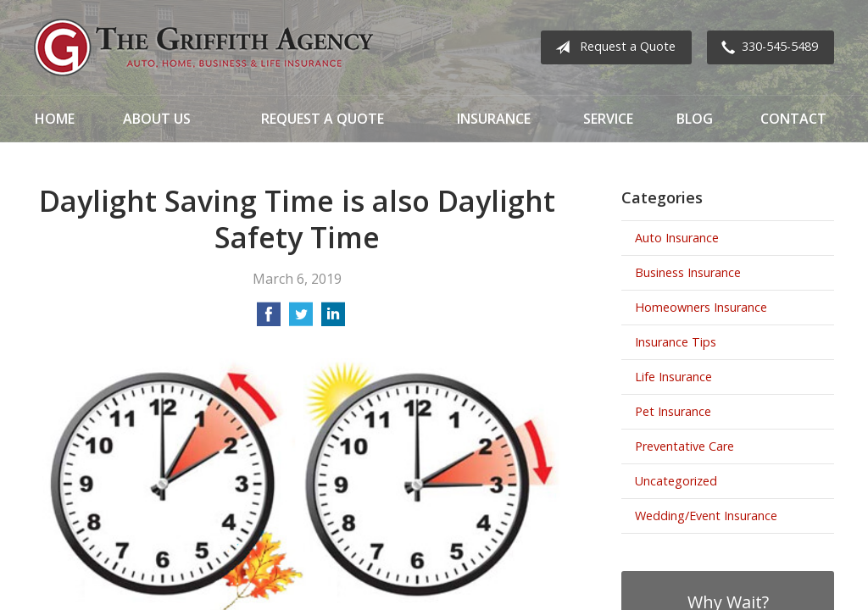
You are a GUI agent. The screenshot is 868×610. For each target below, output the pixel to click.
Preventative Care (684, 446)
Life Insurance (673, 377)
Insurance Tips (676, 342)
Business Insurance (688, 272)
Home (55, 119)
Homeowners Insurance (701, 307)
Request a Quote (612, 47)
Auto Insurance (677, 238)
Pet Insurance (673, 411)
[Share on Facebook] (269, 319)
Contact (793, 119)
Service (608, 119)
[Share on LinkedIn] (333, 319)
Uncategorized (676, 481)
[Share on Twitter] (301, 319)
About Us (157, 119)
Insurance (494, 119)
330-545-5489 (766, 47)
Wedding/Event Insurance (706, 516)
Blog (695, 119)
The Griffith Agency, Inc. (203, 47)
